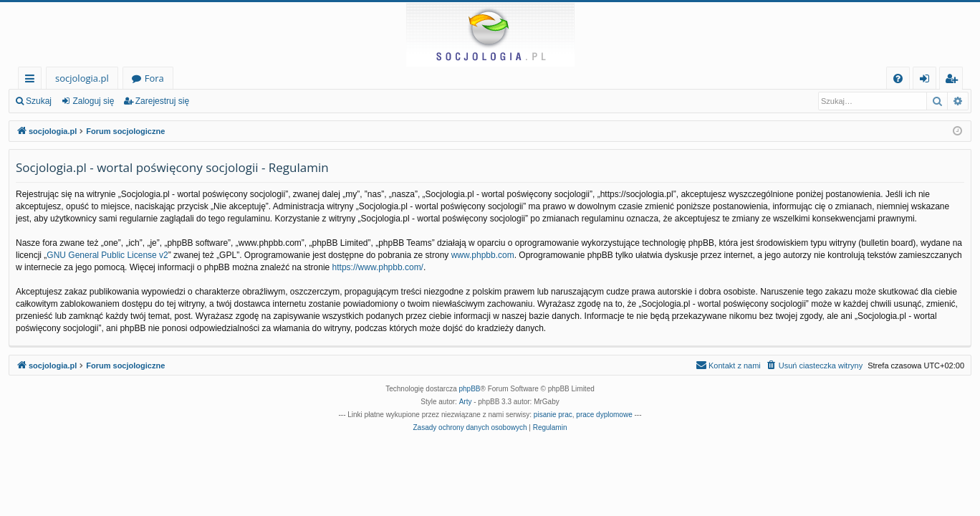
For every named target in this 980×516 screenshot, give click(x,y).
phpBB (470, 389)
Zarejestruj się (162, 101)
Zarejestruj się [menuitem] (955, 81)
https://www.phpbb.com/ (378, 267)
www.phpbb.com (483, 255)
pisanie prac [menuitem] (553, 415)
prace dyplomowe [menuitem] (604, 415)
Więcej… (33, 81)
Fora (154, 78)
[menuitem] (898, 78)
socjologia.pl (82, 78)
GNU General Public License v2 (107, 255)
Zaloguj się (93, 101)
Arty (466, 402)
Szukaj (39, 101)
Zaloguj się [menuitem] (927, 81)
